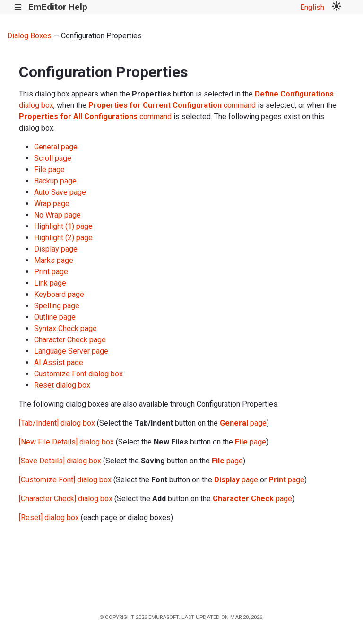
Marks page (54, 260)
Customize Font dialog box (78, 374)
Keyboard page (59, 294)
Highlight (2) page (63, 238)
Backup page (55, 181)
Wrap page (52, 204)
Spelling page (57, 306)
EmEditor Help (58, 7)
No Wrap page (57, 215)
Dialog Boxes (29, 36)
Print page (51, 272)
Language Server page (71, 351)
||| (18, 7)
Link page (50, 283)
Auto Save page (60, 192)
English (312, 7)
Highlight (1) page (63, 226)
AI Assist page (59, 362)
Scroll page (53, 158)
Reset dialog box (62, 385)
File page (49, 170)
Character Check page (70, 340)
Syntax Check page (65, 328)
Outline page (55, 317)
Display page (56, 249)
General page (56, 147)
